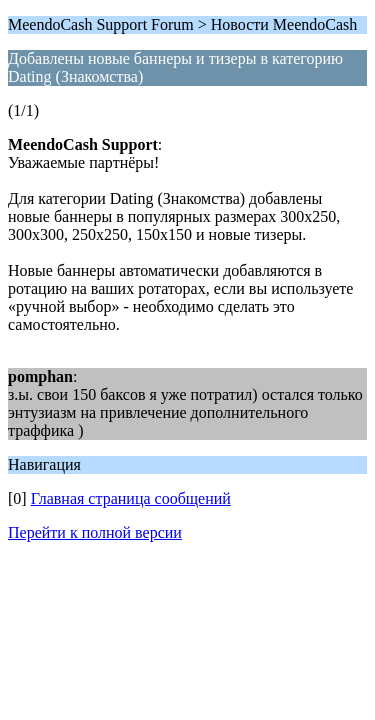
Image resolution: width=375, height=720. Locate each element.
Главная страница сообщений (131, 498)
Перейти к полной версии (95, 532)
